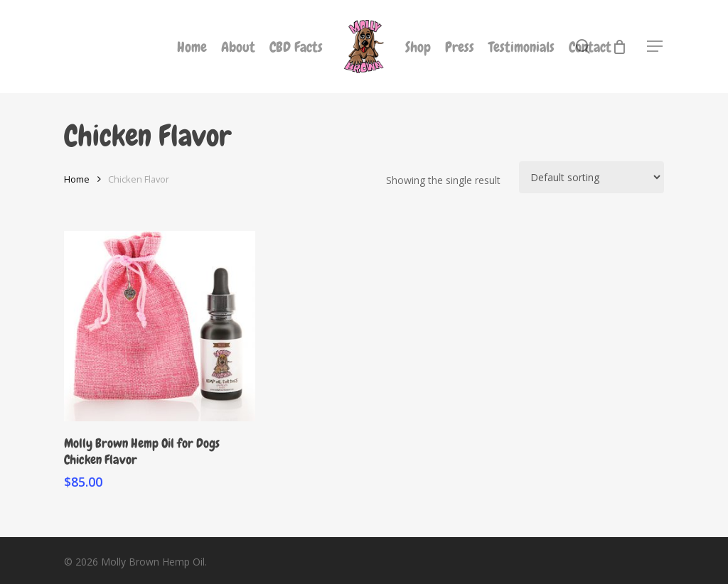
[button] (655, 47)
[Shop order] (591, 177)
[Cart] (619, 47)
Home (77, 179)
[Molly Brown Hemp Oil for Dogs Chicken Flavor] (160, 326)
